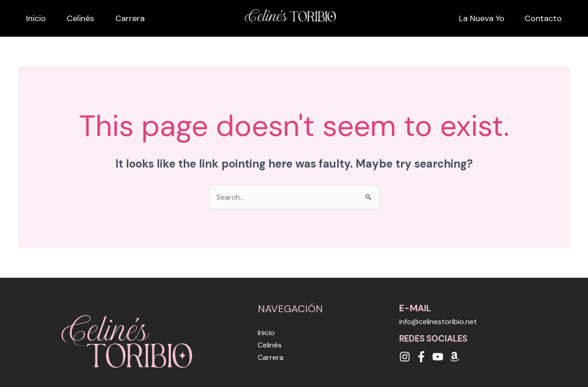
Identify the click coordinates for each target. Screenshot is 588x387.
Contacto (551, 18)
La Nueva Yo (480, 18)
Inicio (28, 18)
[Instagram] (405, 357)
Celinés (86, 18)
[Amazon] (454, 357)
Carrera (149, 18)
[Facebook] (421, 357)
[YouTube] (438, 357)
